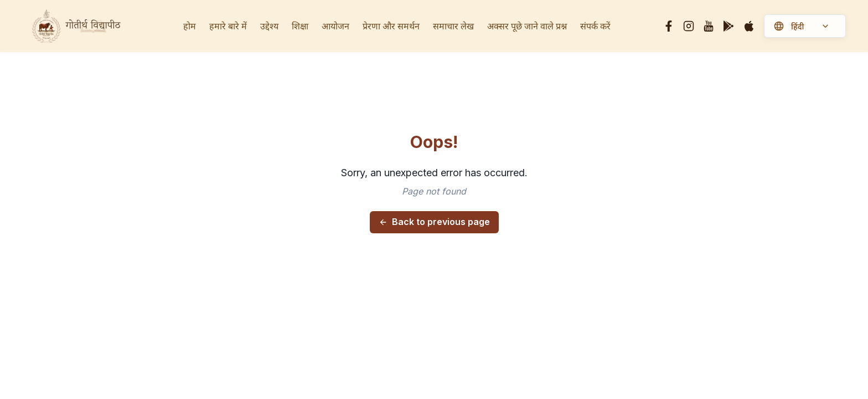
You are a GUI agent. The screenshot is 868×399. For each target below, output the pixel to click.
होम (190, 26)
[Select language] (814, 27)
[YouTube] (709, 26)
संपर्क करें (595, 26)
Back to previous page (434, 222)
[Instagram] (689, 26)
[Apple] (749, 26)
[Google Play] (728, 26)
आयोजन (335, 26)
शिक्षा (300, 26)
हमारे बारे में (228, 26)
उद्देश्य (269, 26)
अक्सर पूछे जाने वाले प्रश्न (527, 26)
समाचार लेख (453, 26)
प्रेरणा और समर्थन (391, 26)
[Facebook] (669, 26)
